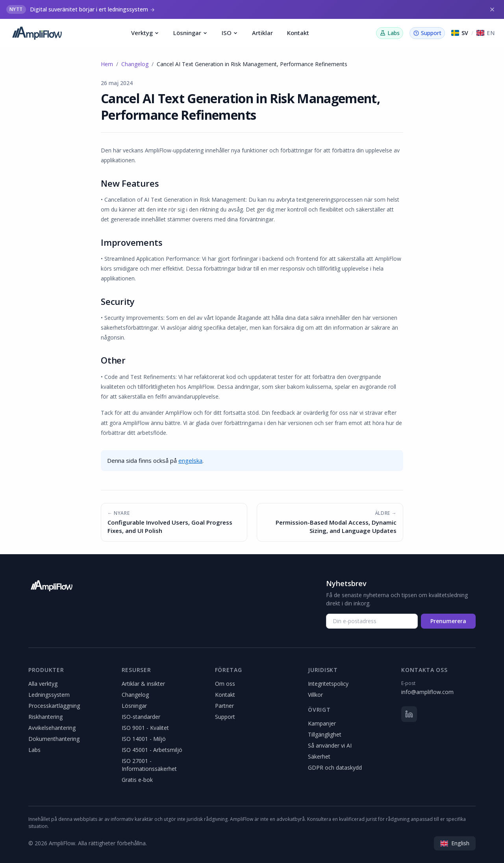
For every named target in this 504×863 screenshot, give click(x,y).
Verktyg (145, 33)
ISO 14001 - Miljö (144, 739)
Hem (107, 64)
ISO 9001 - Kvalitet (145, 728)
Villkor (315, 695)
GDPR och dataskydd (335, 767)
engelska (190, 460)
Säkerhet (319, 756)
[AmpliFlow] (51, 586)
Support (225, 717)
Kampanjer (322, 723)
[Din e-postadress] (372, 621)
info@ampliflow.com (427, 692)
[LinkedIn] (409, 714)
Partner (224, 706)
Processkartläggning (54, 706)
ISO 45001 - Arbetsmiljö (152, 750)
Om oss (225, 684)
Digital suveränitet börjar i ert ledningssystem (89, 9)
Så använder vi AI (330, 745)
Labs (34, 750)
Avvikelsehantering (52, 728)
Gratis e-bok (137, 780)
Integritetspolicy (328, 684)
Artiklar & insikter (143, 684)
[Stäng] (492, 9)
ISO (230, 33)
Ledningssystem (49, 695)
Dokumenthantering (54, 739)
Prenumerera (448, 621)
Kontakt (298, 33)
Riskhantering (45, 717)
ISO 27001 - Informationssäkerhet (149, 765)
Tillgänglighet (325, 734)
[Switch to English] (485, 33)
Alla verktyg (43, 684)
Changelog (135, 64)
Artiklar (262, 33)
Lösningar (190, 33)
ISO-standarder (141, 717)
